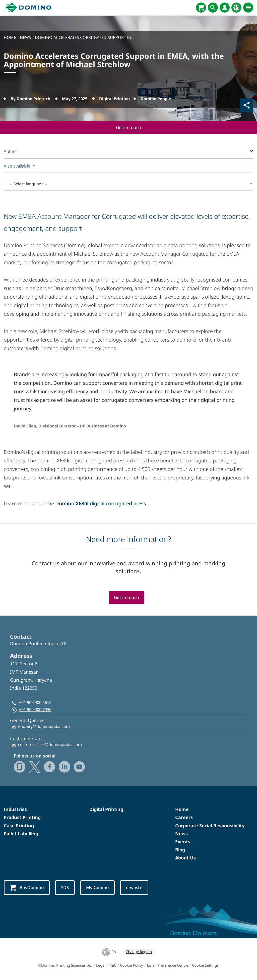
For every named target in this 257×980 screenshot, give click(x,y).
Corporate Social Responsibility (210, 826)
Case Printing (19, 826)
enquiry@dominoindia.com (44, 727)
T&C (113, 966)
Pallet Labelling (21, 834)
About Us (185, 858)
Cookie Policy (132, 966)
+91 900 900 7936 (35, 710)
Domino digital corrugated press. (101, 503)
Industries (15, 809)
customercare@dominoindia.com (50, 745)
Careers (184, 818)
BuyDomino (27, 888)
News (181, 834)
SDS (66, 888)
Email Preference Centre (168, 966)
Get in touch (129, 128)
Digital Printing (106, 809)
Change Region (139, 952)
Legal (101, 966)
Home (182, 809)
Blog (180, 850)
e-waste (137, 888)
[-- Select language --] (128, 184)
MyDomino (99, 888)
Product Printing (22, 818)
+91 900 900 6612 (35, 703)
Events (183, 842)
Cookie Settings (205, 966)
